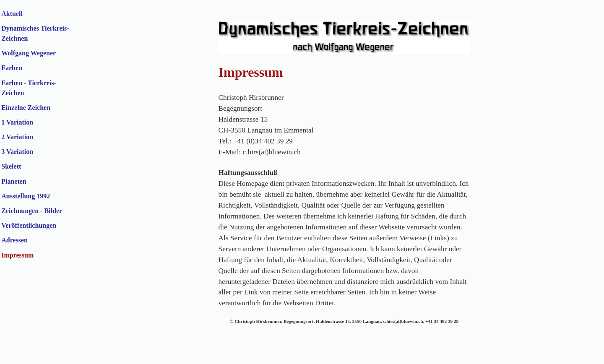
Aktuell (12, 14)
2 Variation (17, 137)
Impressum (17, 255)
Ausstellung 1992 (26, 196)
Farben (12, 68)
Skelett (11, 166)
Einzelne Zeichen (26, 108)
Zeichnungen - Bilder (32, 211)
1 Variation (17, 122)
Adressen (14, 240)
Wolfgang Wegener (29, 53)
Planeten (14, 181)
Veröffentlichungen (29, 225)
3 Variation (17, 152)
